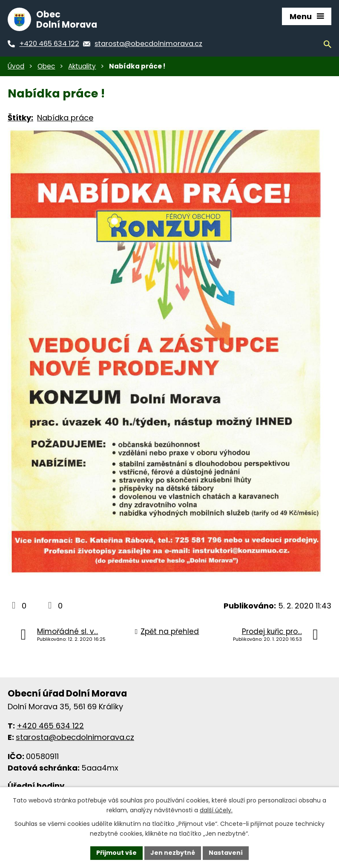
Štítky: (20, 118)
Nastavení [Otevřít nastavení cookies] (226, 853)
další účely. (216, 810)
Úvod (16, 66)
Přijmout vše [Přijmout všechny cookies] (116, 853)
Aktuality (82, 66)
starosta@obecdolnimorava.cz (75, 737)
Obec (46, 66)
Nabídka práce (65, 118)
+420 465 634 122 (50, 726)
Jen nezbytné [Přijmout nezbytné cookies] (173, 853)
